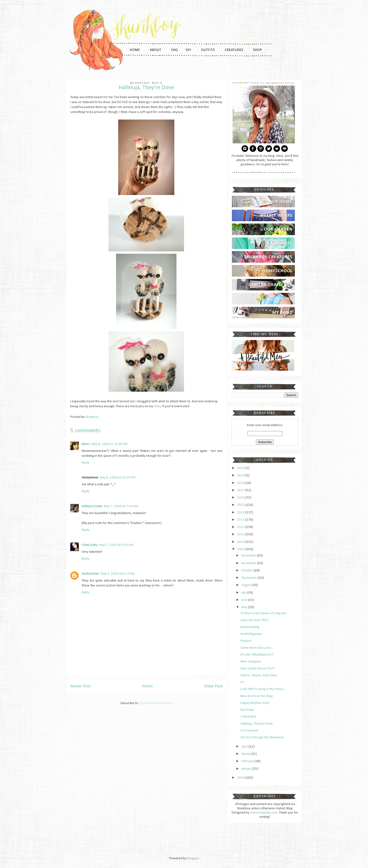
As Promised (249, 731)
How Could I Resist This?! (258, 669)
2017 (241, 490)
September (250, 578)
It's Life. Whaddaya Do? (257, 655)
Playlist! (246, 641)
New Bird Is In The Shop (257, 696)
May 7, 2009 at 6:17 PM (117, 574)
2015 (241, 505)
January (247, 769)
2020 (241, 468)
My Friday (247, 710)
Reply (86, 463)
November (249, 563)
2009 (241, 549)
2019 (241, 476)
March (246, 754)
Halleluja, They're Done (257, 724)
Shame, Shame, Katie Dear (259, 675)
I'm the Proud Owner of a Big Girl (263, 613)
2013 (241, 520)
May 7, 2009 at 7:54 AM (121, 506)
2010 (241, 542)
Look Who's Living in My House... (263, 689)
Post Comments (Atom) (156, 703)
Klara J (86, 444)
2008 (241, 778)
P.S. (243, 682)
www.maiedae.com (264, 813)
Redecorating (250, 627)
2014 (241, 513)
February (248, 761)
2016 (241, 498)
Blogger (193, 858)
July (244, 593)
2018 (241, 483)
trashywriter (90, 574)
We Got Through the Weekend (262, 737)
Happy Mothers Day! (255, 703)
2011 (241, 534)
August (247, 585)
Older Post (213, 686)
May (245, 607)
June (245, 600)
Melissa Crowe (92, 506)
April (245, 747)
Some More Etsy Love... (257, 648)
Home (147, 686)
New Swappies (251, 662)
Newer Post (80, 686)
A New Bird (248, 717)
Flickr (157, 406)
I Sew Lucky (90, 545)
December (249, 556)
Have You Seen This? (255, 620)
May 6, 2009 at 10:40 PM (109, 444)
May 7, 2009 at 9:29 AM (116, 545)
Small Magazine (251, 634)
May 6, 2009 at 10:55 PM (117, 478)
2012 (241, 527)
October (248, 571)
